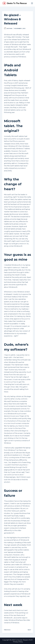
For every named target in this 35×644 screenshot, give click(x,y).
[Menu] (32, 3)
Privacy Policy (18, 642)
